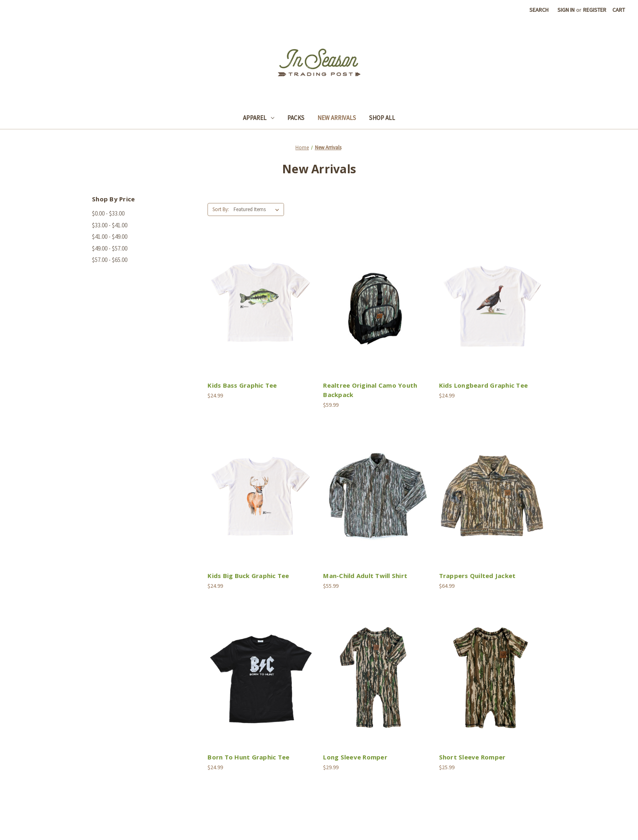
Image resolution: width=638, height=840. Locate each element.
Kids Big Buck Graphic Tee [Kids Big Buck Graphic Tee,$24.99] (248, 576)
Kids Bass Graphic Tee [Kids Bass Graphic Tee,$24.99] (242, 385)
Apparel (259, 118)
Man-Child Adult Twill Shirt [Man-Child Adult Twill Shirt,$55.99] (365, 576)
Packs (296, 118)
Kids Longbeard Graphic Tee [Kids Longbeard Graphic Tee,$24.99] (484, 385)
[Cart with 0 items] (619, 10)
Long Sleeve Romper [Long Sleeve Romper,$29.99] (355, 757)
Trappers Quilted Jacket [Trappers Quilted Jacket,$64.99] (477, 576)
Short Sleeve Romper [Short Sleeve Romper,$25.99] (472, 757)
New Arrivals (337, 118)
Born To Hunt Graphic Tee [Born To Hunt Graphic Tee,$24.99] (248, 757)
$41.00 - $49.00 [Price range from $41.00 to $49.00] (110, 237)
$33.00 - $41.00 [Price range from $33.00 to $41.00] (110, 225)
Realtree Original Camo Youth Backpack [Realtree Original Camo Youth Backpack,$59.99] (370, 390)
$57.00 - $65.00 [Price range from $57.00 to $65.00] (110, 260)
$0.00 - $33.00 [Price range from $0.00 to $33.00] (108, 213)
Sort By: (221, 209)
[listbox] (258, 209)
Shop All (382, 118)
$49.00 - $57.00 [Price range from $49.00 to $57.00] (110, 248)
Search (539, 10)
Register (595, 10)
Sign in (566, 10)
